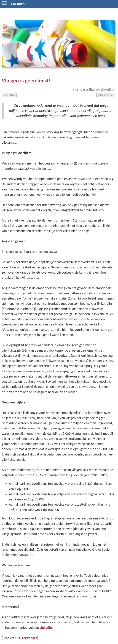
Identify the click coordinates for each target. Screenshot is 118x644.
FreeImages (29, 638)
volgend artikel (105, 95)
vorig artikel (9, 95)
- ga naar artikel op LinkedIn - (94, 89)
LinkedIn (46, 627)
